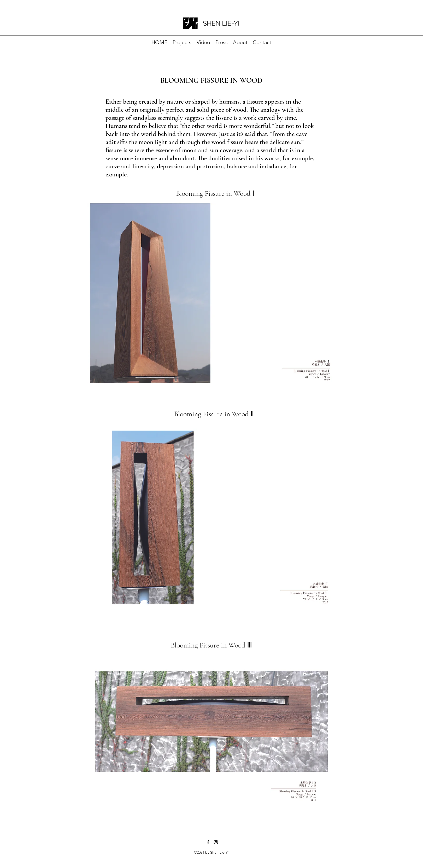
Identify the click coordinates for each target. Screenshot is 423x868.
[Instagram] (216, 842)
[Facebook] (208, 842)
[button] (210, 293)
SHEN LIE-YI (221, 23)
